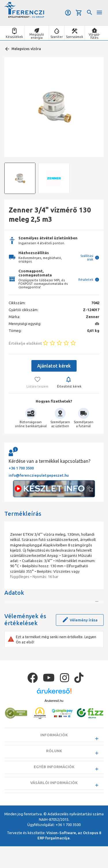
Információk (54, 757)
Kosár (79, 13)
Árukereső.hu (54, 722)
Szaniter (57, 37)
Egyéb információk (54, 788)
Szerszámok (75, 37)
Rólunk (54, 772)
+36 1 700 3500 (21, 468)
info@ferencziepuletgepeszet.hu (39, 475)
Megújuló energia (37, 36)
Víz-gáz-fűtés (94, 36)
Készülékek (14, 37)
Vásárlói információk (54, 804)
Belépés (68, 13)
